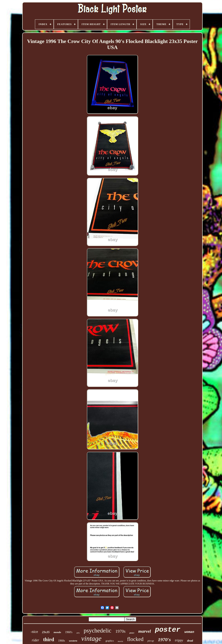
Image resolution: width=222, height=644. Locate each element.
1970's (164, 640)
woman (189, 632)
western (73, 641)
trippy (179, 640)
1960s (62, 641)
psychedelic (97, 630)
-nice (34, 632)
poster (168, 630)
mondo (57, 632)
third (49, 639)
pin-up (151, 641)
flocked (135, 639)
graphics (110, 641)
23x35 (46, 632)
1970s (120, 631)
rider (36, 640)
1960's (69, 632)
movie (120, 641)
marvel (145, 631)
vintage (91, 638)
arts (78, 633)
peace (132, 633)
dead (190, 641)
